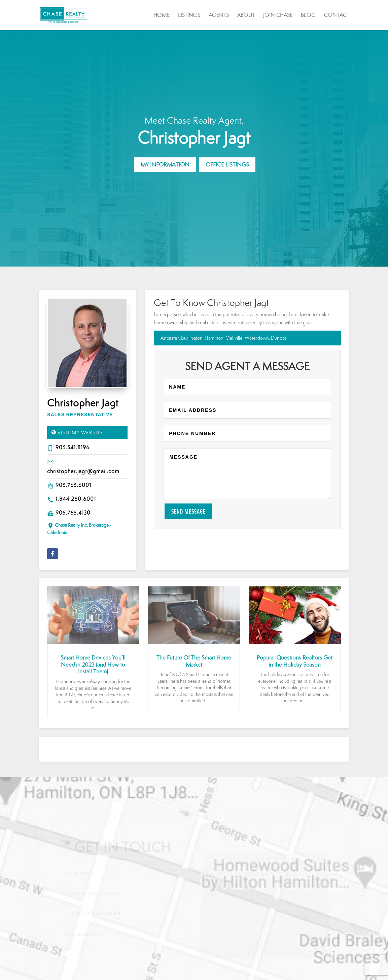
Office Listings (227, 164)
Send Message (188, 511)
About (246, 16)
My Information (165, 164)
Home (162, 16)
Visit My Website (80, 433)
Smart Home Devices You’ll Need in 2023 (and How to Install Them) (93, 665)
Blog (308, 16)
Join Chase (278, 16)
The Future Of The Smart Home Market (194, 661)
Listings (189, 16)
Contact (337, 16)
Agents (219, 16)
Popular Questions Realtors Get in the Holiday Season (295, 661)
